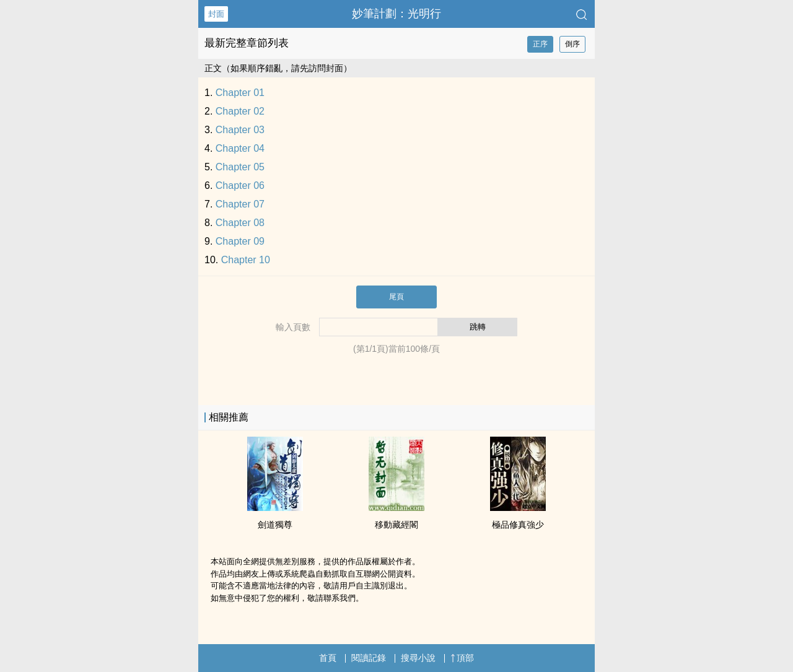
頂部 (462, 658)
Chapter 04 (240, 148)
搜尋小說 (418, 658)
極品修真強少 (518, 525)
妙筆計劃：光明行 (396, 14)
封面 (216, 14)
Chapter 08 (240, 223)
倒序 (572, 44)
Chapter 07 (240, 204)
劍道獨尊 (275, 525)
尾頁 (396, 297)
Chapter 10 (246, 260)
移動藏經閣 (396, 525)
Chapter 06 (240, 185)
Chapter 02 (240, 111)
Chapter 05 (240, 167)
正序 (540, 44)
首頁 (328, 658)
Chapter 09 (240, 241)
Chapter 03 (240, 130)
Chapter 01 (240, 93)
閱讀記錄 (369, 658)
